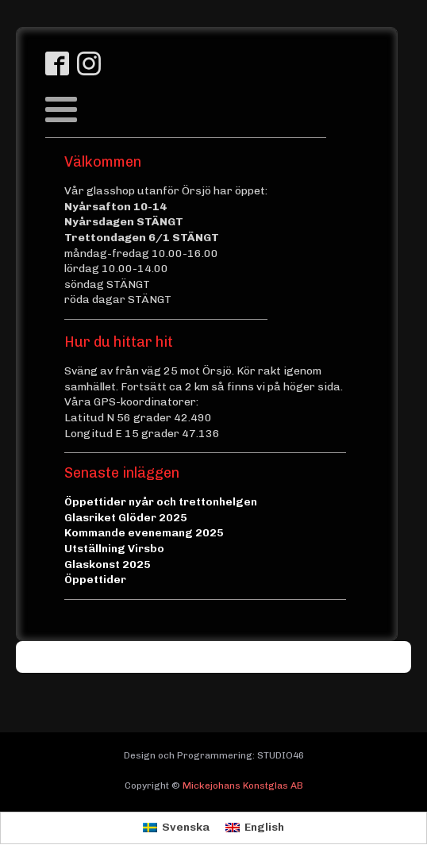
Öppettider (95, 580)
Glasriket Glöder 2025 (126, 518)
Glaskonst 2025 (108, 565)
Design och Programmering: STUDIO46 (214, 755)
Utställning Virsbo (114, 549)
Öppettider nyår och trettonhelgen (161, 502)
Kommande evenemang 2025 (144, 533)
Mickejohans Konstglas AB (243, 785)
